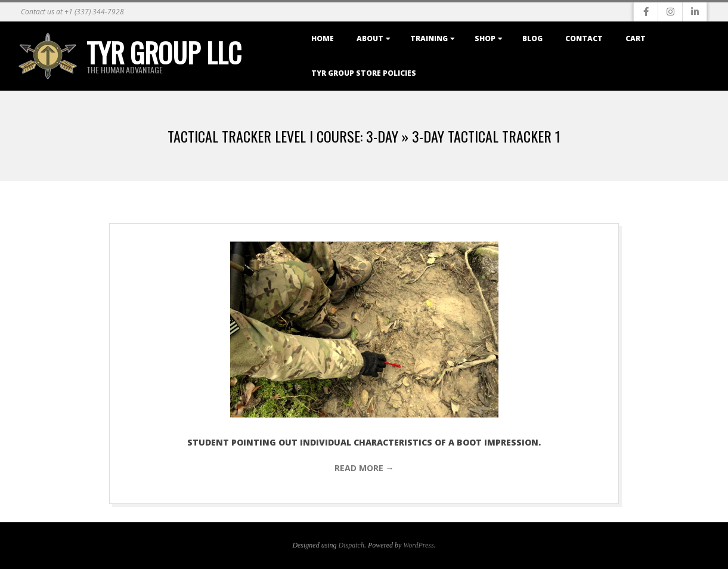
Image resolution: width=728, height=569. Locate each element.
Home (323, 38)
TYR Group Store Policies (364, 73)
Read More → (364, 468)
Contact (584, 38)
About (370, 38)
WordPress (418, 545)
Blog (532, 38)
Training (429, 38)
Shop (485, 38)
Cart (636, 38)
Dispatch (351, 545)
